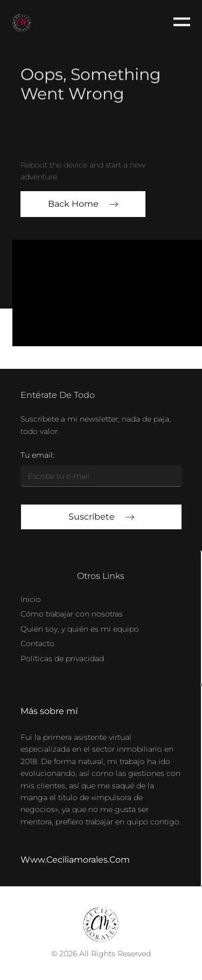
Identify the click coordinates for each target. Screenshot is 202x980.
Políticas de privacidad (62, 659)
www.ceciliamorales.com (75, 860)
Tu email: (37, 455)
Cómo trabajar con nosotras (72, 614)
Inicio (31, 599)
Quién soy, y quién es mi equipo (80, 629)
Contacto (37, 643)
